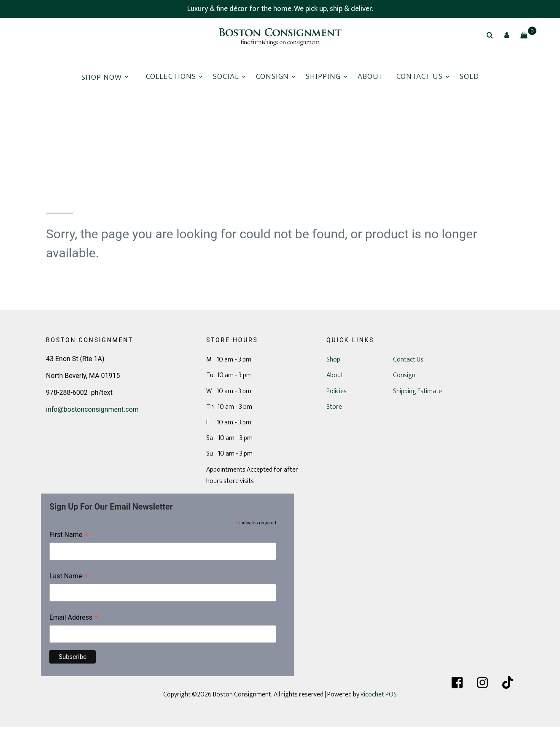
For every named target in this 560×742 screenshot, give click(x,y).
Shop (333, 360)
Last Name (69, 577)
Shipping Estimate (417, 391)
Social (226, 77)
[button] (507, 35)
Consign (273, 77)
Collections (171, 77)
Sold (469, 77)
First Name (69, 536)
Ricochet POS (379, 695)
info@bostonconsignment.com (92, 409)
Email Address (74, 618)
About (371, 77)
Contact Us (420, 77)
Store (334, 407)
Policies (337, 391)
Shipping (323, 77)
